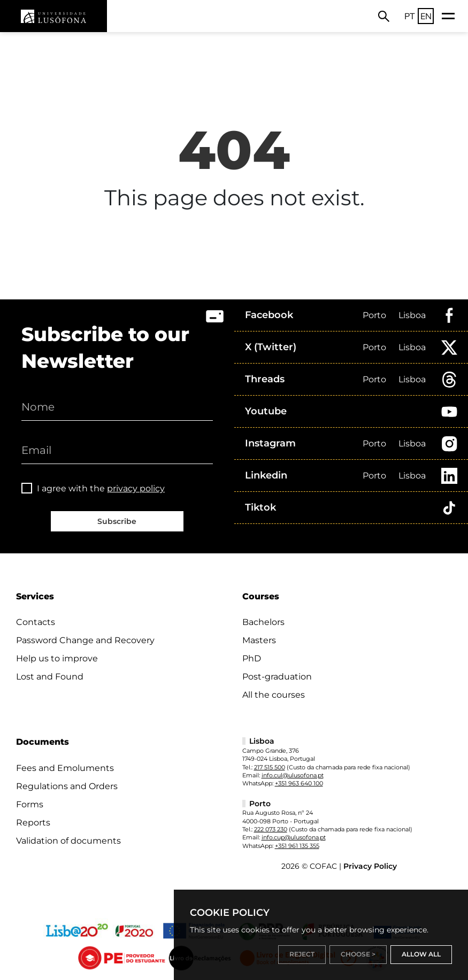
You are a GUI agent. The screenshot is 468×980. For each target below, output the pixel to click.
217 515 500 (270, 767)
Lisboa (412, 315)
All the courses (274, 695)
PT (410, 16)
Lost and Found (50, 677)
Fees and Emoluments (65, 768)
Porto (374, 315)
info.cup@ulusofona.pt (294, 837)
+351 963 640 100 (299, 783)
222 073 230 (271, 829)
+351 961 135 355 (297, 846)
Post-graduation (277, 677)
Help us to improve (57, 658)
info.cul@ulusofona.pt (293, 775)
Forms (30, 804)
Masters (259, 640)
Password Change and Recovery (85, 640)
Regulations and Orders (67, 786)
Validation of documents (68, 841)
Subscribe (117, 521)
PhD (252, 658)
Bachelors (263, 622)
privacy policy (136, 488)
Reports (33, 823)
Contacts (36, 622)
